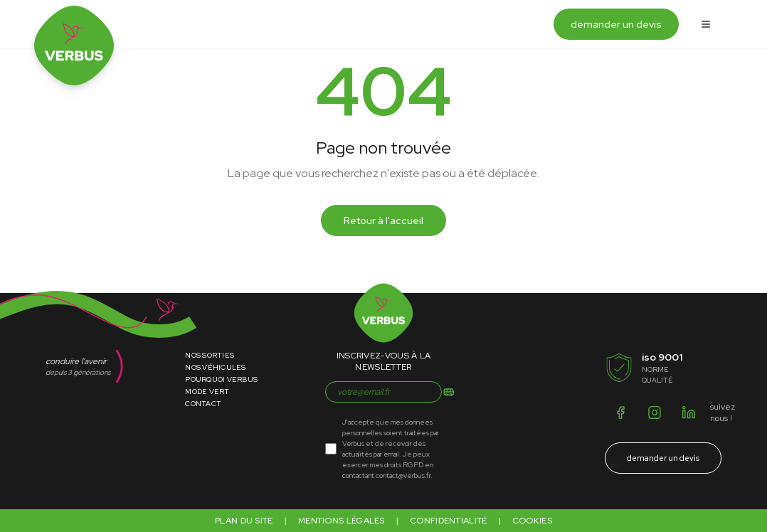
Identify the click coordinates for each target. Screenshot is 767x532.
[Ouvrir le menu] (706, 24)
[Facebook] (620, 413)
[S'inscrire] (449, 392)
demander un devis (616, 24)
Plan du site (244, 521)
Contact (203, 404)
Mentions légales (342, 521)
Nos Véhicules (215, 367)
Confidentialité (449, 521)
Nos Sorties (210, 355)
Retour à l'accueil (383, 220)
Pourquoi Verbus (221, 379)
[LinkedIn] (689, 413)
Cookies (532, 521)
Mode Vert (207, 392)
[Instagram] (655, 413)
